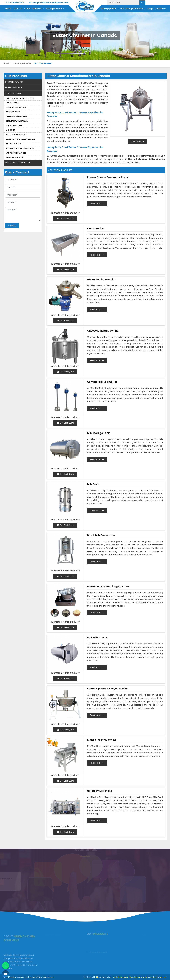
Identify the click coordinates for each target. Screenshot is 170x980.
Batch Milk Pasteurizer (16, 135)
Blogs (150, 9)
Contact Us (160, 9)
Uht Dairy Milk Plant (15, 157)
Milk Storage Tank (14, 126)
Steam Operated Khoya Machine (20, 148)
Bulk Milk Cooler (13, 144)
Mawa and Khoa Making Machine (21, 139)
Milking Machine (55, 9)
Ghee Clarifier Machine (16, 107)
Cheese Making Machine (16, 116)
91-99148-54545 (15, 2)
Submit (12, 226)
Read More (97, 204)
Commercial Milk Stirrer (17, 121)
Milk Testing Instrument (133, 9)
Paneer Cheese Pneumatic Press (20, 98)
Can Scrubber (12, 103)
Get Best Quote (66, 218)
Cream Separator (34, 9)
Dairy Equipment (109, 9)
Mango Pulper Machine (16, 153)
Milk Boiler (10, 130)
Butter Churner (13, 112)
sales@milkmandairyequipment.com (49, 2)
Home (8, 9)
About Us (18, 9)
